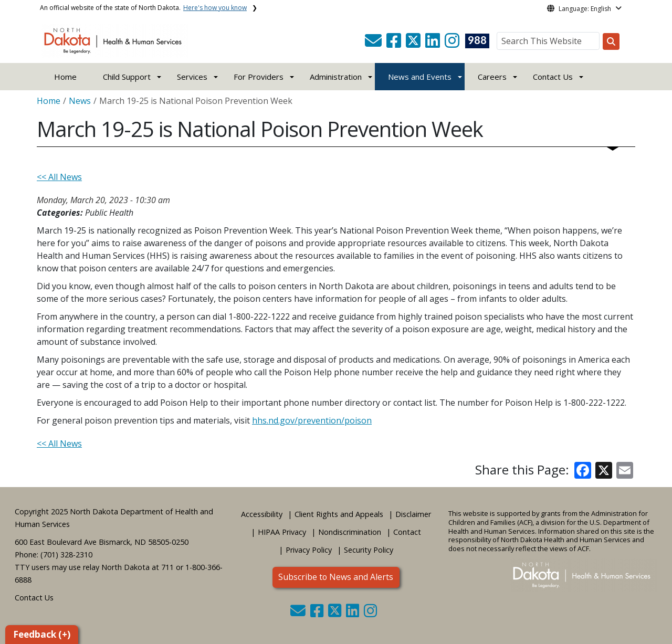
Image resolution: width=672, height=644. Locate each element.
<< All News (59, 177)
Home (65, 77)
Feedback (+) (42, 634)
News (80, 101)
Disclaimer (413, 514)
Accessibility (262, 514)
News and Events (420, 77)
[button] (374, 44)
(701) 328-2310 (66, 555)
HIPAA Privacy (282, 532)
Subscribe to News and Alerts (336, 577)
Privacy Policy (309, 550)
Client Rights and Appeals (339, 514)
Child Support (127, 77)
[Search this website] (611, 41)
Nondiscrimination (350, 532)
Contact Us (34, 598)
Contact (407, 532)
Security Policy (369, 550)
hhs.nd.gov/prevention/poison (312, 420)
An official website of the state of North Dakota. (143, 8)
